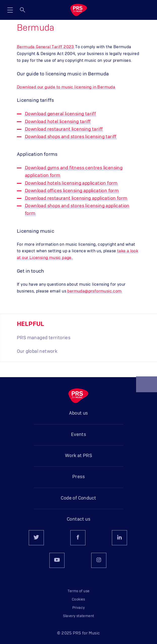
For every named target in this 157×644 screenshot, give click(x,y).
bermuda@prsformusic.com (94, 291)
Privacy (79, 608)
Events (78, 435)
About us (78, 413)
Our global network (37, 352)
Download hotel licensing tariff (58, 122)
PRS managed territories (44, 338)
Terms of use (79, 591)
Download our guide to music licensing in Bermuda (66, 87)
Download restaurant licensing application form (76, 199)
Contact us (78, 519)
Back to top (147, 386)
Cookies (78, 600)
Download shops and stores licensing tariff (71, 137)
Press (78, 477)
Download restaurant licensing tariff (64, 129)
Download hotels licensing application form (71, 183)
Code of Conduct (78, 498)
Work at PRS (78, 456)
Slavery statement (79, 616)
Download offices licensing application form (72, 191)
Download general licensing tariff (60, 114)
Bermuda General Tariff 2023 (45, 47)
